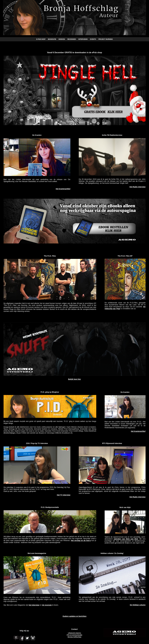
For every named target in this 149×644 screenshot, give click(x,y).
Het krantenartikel (63, 189)
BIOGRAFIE (52, 39)
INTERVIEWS (83, 39)
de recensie (47, 605)
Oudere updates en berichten (75, 616)
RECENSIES (72, 39)
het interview (34, 605)
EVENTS (93, 39)
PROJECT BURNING (106, 39)
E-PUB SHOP (41, 39)
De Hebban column (138, 605)
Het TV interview (64, 495)
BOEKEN (62, 39)
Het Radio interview (138, 187)
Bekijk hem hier (75, 379)
